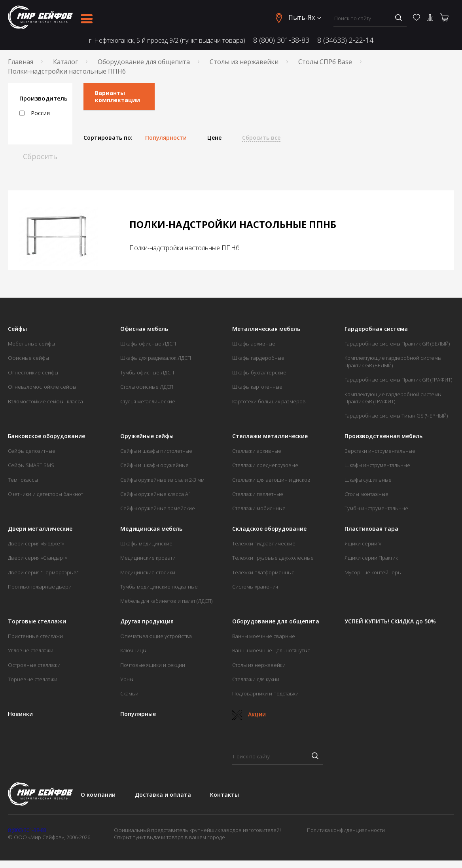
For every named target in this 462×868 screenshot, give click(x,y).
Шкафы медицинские (146, 543)
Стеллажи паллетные (258, 494)
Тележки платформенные (263, 572)
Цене (214, 138)
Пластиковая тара (371, 529)
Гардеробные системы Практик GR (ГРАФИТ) (398, 380)
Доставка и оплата (163, 795)
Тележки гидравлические (264, 543)
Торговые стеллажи (37, 621)
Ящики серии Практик (371, 558)
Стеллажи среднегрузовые (265, 465)
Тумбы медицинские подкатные (159, 587)
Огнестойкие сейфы (33, 372)
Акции (249, 714)
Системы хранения (255, 587)
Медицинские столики (148, 572)
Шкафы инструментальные (377, 465)
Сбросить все (261, 138)
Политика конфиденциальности (346, 830)
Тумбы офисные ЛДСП (147, 372)
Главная (21, 62)
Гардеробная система (376, 329)
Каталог (65, 62)
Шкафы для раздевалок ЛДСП (156, 358)
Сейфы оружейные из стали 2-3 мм (162, 480)
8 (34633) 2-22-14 (345, 40)
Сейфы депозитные (32, 451)
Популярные (138, 714)
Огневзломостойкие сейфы (42, 387)
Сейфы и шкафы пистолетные (156, 451)
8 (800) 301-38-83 (281, 40)
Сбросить (40, 156)
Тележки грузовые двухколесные (273, 558)
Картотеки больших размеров (269, 401)
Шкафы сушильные (368, 480)
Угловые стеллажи (31, 650)
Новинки (20, 714)
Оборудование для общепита (144, 62)
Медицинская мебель (151, 529)
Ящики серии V (363, 543)
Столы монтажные (366, 494)
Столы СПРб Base (325, 62)
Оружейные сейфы (147, 436)
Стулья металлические (148, 401)
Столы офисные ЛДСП (147, 387)
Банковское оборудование (46, 436)
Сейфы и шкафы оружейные (154, 465)
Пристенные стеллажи (35, 636)
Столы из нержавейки (244, 62)
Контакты (224, 795)
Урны (127, 679)
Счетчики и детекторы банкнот (45, 494)
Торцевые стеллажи (33, 679)
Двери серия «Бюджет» (36, 543)
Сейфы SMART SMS (31, 465)
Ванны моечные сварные (264, 636)
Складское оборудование (269, 529)
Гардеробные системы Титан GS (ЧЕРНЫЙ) (396, 416)
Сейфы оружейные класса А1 (156, 494)
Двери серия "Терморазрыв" (43, 572)
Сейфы (17, 329)
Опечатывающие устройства (156, 636)
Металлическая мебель (266, 329)
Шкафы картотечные (257, 387)
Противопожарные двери (40, 587)
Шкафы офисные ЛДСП (148, 344)
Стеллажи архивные (257, 451)
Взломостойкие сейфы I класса (45, 401)
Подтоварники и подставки (265, 693)
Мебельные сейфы (31, 344)
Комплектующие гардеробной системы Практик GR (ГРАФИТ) (393, 398)
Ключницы (133, 650)
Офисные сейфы (28, 358)
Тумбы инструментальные (376, 508)
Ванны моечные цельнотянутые (271, 650)
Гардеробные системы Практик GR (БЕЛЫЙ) (397, 344)
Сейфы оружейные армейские (158, 508)
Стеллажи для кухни (256, 679)
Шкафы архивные (254, 344)
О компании (98, 795)
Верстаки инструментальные (380, 451)
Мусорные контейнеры (373, 572)
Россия (35, 113)
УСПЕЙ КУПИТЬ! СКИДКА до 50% (390, 621)
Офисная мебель (144, 329)
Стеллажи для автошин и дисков (271, 480)
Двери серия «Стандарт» (38, 558)
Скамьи (129, 693)
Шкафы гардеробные (258, 358)
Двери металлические (40, 529)
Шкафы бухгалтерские (259, 372)
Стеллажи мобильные (259, 508)
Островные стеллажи (34, 665)
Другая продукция (147, 621)
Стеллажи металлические (270, 436)
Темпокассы (23, 480)
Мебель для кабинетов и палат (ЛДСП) (166, 601)
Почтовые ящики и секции (153, 665)
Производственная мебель (383, 436)
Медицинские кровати (148, 558)
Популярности (166, 138)
